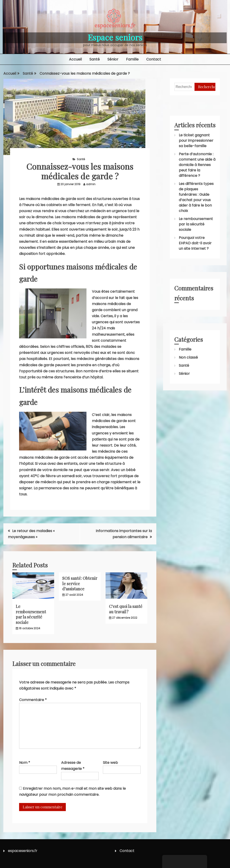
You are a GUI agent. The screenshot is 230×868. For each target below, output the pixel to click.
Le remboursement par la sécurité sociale (31, 614)
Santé (95, 59)
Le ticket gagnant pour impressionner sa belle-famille (196, 141)
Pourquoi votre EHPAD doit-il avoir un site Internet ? (195, 243)
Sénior (113, 59)
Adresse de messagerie (73, 766)
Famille (132, 59)
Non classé (188, 357)
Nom (25, 763)
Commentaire (33, 700)
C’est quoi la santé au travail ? (126, 609)
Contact (154, 59)
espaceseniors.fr (23, 851)
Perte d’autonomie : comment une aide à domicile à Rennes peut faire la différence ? (197, 165)
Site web (110, 763)
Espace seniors (115, 37)
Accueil (75, 59)
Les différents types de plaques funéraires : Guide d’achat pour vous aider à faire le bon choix (196, 197)
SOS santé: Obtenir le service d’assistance (80, 584)
